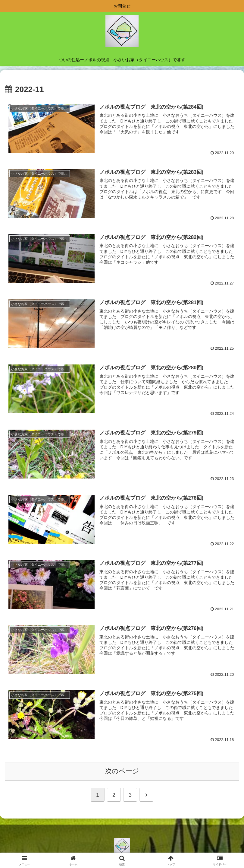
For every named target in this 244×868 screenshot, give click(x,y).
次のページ (122, 771)
